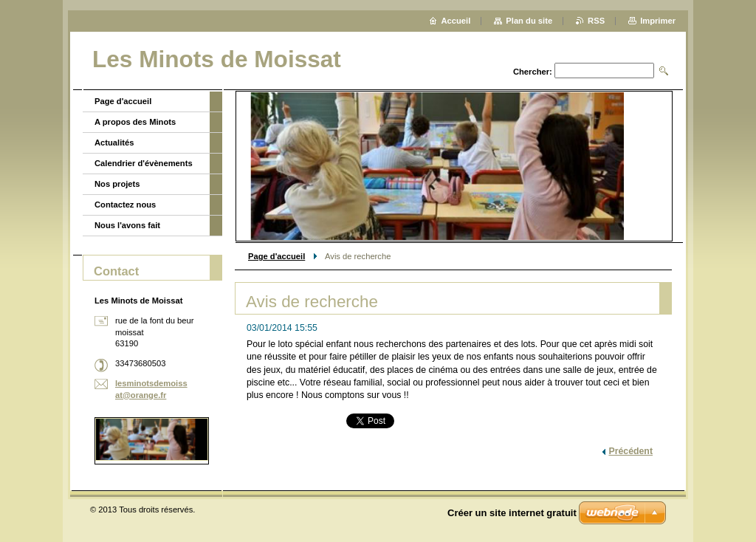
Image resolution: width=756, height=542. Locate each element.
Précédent (630, 451)
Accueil (456, 21)
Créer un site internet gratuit (512, 513)
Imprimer (658, 21)
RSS (596, 21)
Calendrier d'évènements (144, 163)
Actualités (114, 143)
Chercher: (533, 72)
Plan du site (529, 21)
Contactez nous (125, 205)
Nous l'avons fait (127, 225)
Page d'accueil (276, 256)
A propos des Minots (135, 122)
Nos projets (117, 184)
